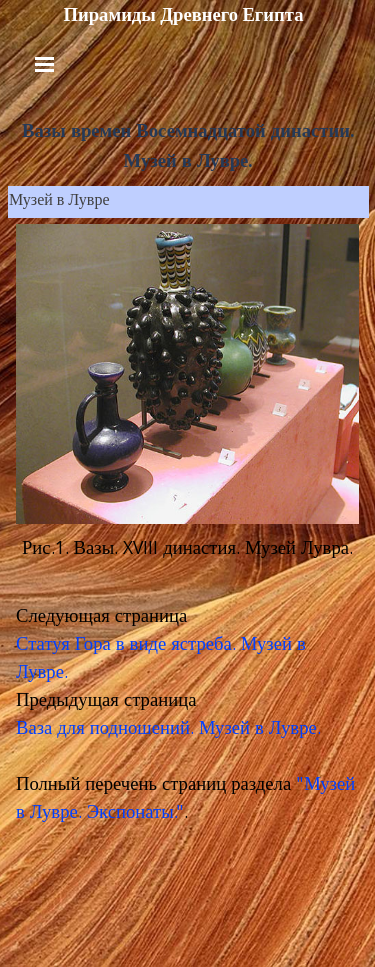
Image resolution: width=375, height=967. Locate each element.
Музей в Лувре (59, 202)
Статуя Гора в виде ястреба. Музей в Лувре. (161, 660)
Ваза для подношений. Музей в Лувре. (168, 730)
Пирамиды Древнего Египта (183, 15)
